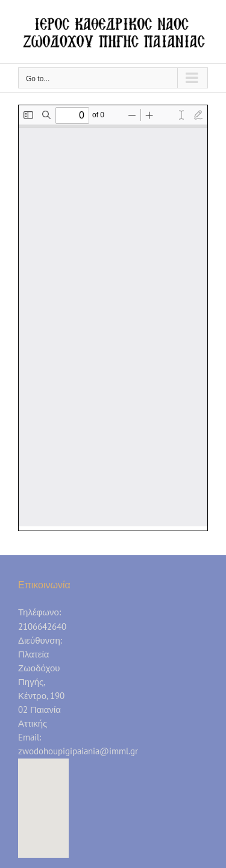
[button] (43, 797)
